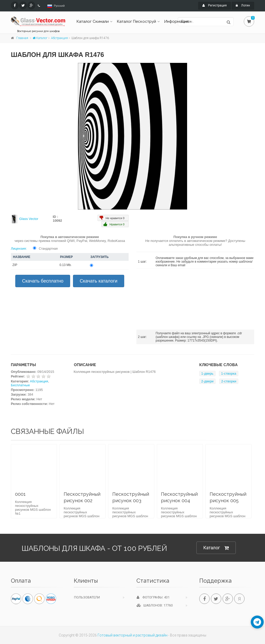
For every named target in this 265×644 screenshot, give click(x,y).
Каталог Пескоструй (137, 21)
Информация (176, 21)
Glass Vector (29, 219)
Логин (243, 5)
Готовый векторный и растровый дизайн (132, 635)
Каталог (40, 38)
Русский (59, 6)
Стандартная (48, 249)
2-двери (208, 381)
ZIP (15, 265)
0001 (20, 494)
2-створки (229, 381)
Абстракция (59, 38)
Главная (22, 38)
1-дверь (207, 373)
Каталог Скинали (93, 21)
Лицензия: (19, 249)
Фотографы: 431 (153, 597)
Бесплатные (20, 385)
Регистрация (215, 5)
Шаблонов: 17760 (155, 605)
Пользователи (87, 597)
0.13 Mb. (66, 265)
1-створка (229, 373)
